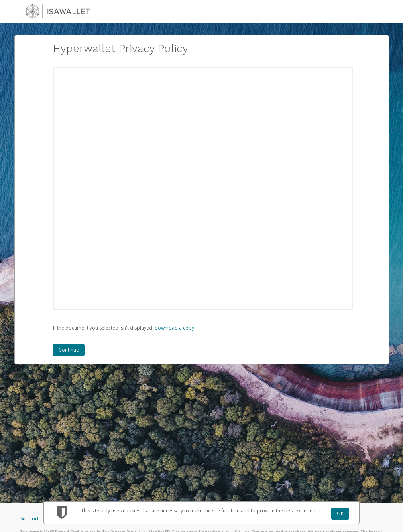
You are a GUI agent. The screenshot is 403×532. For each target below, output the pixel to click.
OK (340, 513)
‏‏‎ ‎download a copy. (174, 328)
